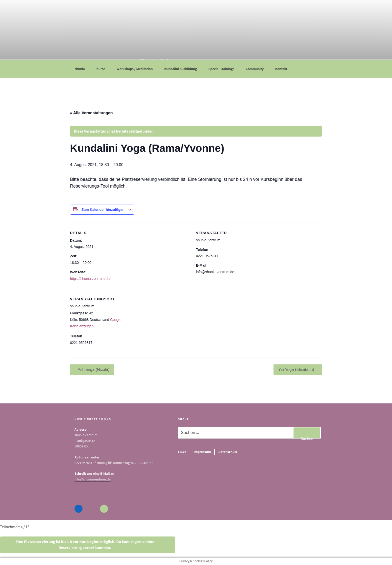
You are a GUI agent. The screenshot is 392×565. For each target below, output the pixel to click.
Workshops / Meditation (137, 69)
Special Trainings (224, 69)
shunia (82, 69)
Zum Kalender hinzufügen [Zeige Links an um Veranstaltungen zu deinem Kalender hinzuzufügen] (103, 210)
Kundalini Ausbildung (183, 69)
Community (257, 69)
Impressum (202, 452)
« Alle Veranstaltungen (91, 113)
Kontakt (284, 69)
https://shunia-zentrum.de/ (90, 279)
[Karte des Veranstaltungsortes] (227, 323)
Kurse (103, 69)
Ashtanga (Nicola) (93, 370)
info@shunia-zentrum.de (92, 479)
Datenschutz (228, 452)
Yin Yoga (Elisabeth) (297, 370)
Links (182, 452)
